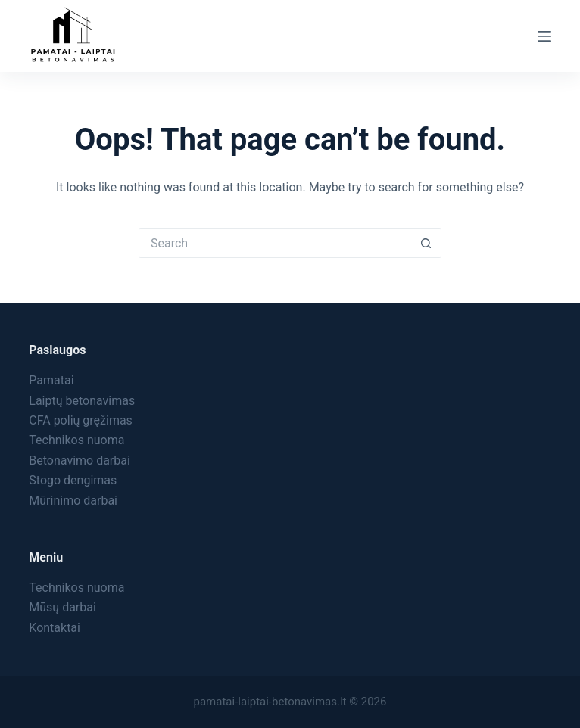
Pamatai (51, 380)
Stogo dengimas (73, 480)
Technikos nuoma (76, 440)
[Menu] (544, 36)
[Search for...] (275, 243)
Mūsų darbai (62, 607)
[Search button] (426, 243)
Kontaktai (55, 628)
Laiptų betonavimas (82, 401)
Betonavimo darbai (80, 460)
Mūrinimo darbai (73, 501)
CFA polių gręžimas (81, 420)
